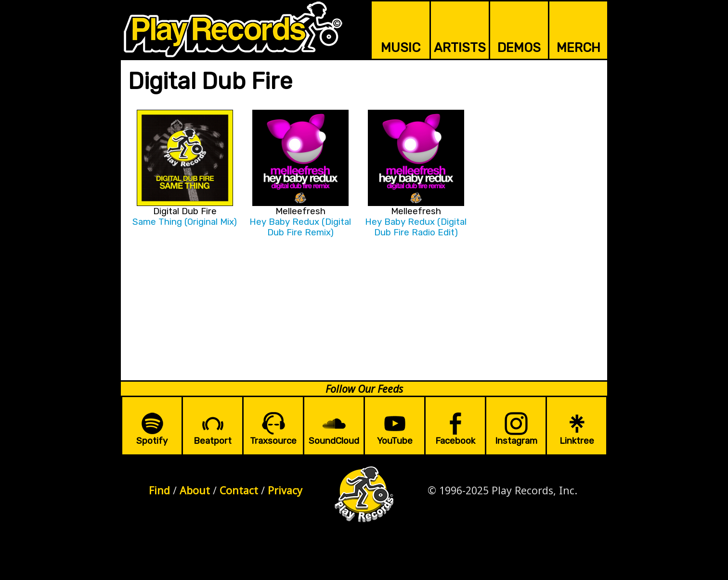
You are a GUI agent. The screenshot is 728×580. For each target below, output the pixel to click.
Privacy (285, 490)
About (195, 490)
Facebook (455, 441)
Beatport (213, 441)
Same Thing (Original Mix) (185, 222)
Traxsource (273, 441)
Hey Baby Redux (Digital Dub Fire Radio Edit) (416, 227)
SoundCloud (334, 441)
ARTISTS (460, 48)
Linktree (577, 441)
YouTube (395, 441)
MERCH (578, 48)
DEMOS (519, 48)
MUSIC (401, 48)
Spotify (152, 441)
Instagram (516, 441)
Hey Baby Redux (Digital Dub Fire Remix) (300, 227)
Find (159, 490)
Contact (239, 490)
